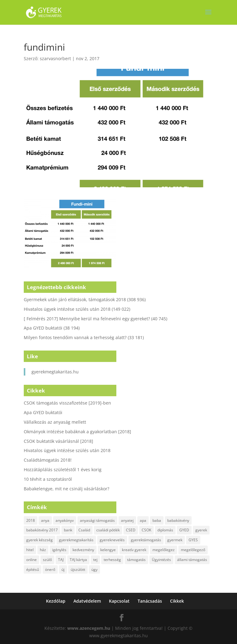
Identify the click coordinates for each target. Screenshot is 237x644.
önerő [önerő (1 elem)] (50, 569)
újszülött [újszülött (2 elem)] (78, 569)
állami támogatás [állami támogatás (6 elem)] (192, 560)
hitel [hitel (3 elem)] (30, 550)
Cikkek (177, 601)
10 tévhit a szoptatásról (48, 479)
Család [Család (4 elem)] (84, 530)
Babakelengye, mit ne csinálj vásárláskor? (67, 489)
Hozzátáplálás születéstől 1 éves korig (63, 469)
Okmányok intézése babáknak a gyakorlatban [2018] (77, 432)
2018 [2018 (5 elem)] (31, 520)
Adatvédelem (87, 601)
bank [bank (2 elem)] (68, 530)
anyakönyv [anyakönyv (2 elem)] (65, 520)
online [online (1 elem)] (31, 560)
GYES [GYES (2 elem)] (193, 540)
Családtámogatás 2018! (48, 460)
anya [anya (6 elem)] (45, 520)
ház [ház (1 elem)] (43, 550)
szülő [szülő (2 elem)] (47, 560)
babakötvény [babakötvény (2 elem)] (178, 520)
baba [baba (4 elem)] (157, 520)
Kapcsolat (119, 601)
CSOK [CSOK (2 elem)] (146, 530)
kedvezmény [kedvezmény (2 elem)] (83, 550)
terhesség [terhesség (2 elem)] (112, 560)
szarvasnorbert (55, 58)
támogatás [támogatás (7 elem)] (136, 560)
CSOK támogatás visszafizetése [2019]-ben (67, 403)
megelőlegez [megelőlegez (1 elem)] (164, 550)
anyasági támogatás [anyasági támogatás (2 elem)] (97, 520)
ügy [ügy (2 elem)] (94, 569)
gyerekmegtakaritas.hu (55, 372)
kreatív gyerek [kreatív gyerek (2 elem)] (134, 550)
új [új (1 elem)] (63, 569)
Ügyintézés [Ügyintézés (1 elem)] (161, 560)
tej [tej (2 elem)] (95, 560)
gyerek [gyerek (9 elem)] (201, 530)
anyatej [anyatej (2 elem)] (127, 520)
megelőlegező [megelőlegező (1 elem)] (193, 550)
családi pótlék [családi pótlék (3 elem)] (108, 530)
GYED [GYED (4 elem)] (184, 530)
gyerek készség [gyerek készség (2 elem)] (39, 540)
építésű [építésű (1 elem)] (33, 569)
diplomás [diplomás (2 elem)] (165, 530)
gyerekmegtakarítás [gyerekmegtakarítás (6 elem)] (76, 540)
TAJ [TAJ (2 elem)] (61, 560)
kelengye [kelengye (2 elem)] (108, 550)
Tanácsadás (150, 601)
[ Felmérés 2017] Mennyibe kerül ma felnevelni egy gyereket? (87, 319)
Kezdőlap (56, 601)
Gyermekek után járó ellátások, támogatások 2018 (75, 299)
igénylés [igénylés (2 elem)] (59, 550)
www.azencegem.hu (89, 628)
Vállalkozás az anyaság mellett (55, 422)
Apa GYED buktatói (43, 328)
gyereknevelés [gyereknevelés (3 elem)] (112, 540)
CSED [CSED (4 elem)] (131, 530)
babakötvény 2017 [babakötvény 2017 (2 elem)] (42, 530)
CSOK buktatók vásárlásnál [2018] (58, 441)
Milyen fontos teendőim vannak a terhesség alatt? (75, 337)
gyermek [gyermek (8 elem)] (175, 540)
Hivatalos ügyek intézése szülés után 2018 (67, 309)
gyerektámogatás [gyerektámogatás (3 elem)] (146, 540)
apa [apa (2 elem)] (143, 520)
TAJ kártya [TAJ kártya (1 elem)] (78, 560)
